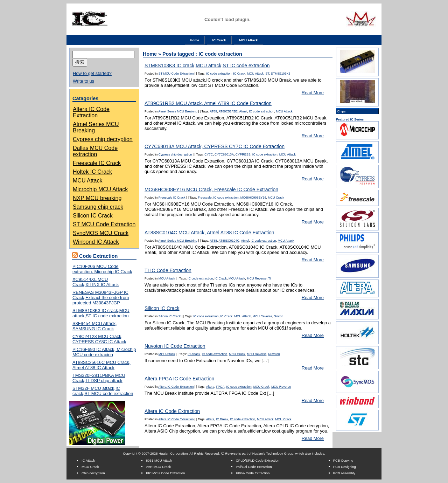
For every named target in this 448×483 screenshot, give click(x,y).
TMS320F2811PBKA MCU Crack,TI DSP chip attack (99, 378)
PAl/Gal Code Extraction (254, 467)
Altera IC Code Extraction (91, 112)
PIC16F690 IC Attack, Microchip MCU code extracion (104, 352)
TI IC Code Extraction (168, 270)
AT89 (213, 111)
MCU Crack (276, 198)
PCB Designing (345, 467)
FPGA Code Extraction (253, 473)
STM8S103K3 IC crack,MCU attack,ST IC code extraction (101, 313)
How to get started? (92, 73)
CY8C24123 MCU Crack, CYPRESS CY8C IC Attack (99, 339)
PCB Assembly (344, 473)
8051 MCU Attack (159, 460)
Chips (341, 111)
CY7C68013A (224, 154)
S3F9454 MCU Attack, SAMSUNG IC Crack (95, 326)
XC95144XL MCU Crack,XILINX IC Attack (96, 282)
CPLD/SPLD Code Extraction (258, 460)
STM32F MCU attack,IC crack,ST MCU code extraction (103, 391)
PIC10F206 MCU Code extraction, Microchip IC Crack (102, 269)
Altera (210, 387)
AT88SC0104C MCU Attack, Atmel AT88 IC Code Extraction (209, 233)
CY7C (209, 154)
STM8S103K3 (281, 74)
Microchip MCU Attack (100, 189)
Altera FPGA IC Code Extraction (179, 379)
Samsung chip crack (98, 207)
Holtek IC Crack (92, 172)
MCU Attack (248, 40)
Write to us (83, 81)
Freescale (205, 198)
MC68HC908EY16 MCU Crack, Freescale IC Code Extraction (211, 189)
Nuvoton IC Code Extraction (175, 346)
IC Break (222, 419)
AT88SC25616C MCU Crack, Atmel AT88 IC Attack (101, 365)
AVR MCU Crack (158, 467)
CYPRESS (243, 154)
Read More (313, 93)
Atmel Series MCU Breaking (178, 111)
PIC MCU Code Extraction (165, 473)
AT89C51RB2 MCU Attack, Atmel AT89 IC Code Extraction (208, 103)
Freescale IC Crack (97, 163)
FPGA (220, 387)
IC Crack (219, 40)
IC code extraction (219, 74)
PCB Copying (343, 460)
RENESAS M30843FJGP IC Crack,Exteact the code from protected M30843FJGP (101, 298)
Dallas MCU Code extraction (95, 151)
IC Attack (194, 354)
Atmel (243, 111)
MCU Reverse (257, 278)
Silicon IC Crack (93, 216)
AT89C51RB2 (228, 111)
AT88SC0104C (229, 241)
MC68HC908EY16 (253, 198)
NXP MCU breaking (97, 198)
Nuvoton (274, 354)
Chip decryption (93, 473)
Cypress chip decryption (103, 139)
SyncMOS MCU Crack (101, 233)
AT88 (213, 241)
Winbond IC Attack (96, 242)
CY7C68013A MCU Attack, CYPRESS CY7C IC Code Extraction (215, 146)
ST (267, 74)
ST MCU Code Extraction (104, 224)
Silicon (279, 316)
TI (269, 278)
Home (195, 40)
